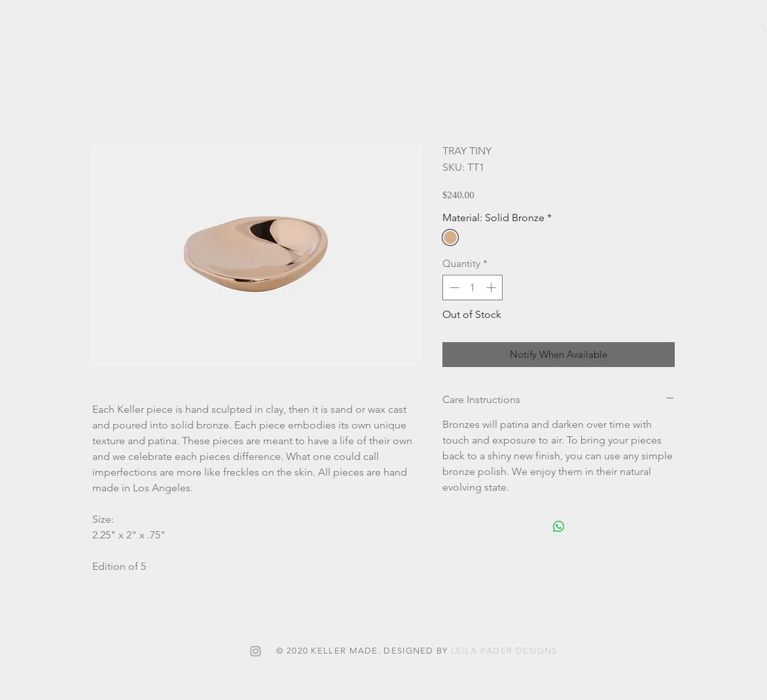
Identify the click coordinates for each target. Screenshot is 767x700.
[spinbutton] (473, 288)
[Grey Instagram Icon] (256, 651)
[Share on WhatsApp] (559, 527)
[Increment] (492, 288)
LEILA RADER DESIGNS (504, 651)
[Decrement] (453, 288)
